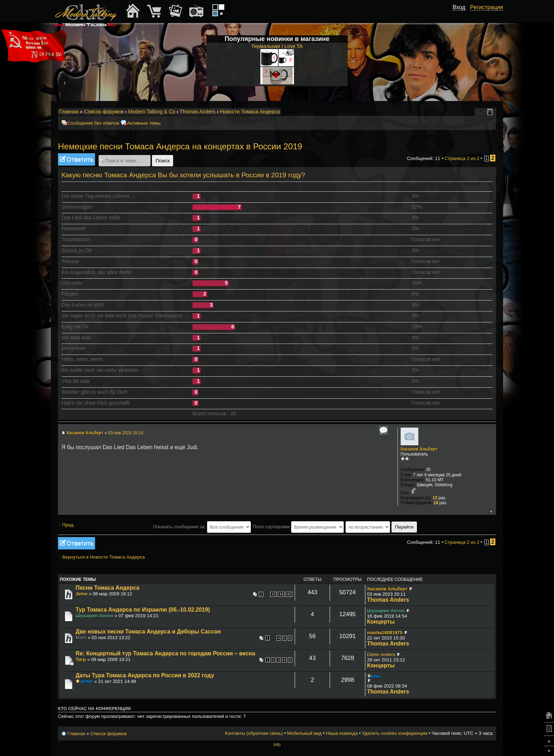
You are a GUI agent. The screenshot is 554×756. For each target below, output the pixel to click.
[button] (461, 15)
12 (435, 498)
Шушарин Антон (95, 616)
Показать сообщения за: (202, 527)
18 (436, 503)
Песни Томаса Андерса (107, 588)
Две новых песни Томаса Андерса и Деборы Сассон (148, 632)
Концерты (381, 622)
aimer (87, 681)
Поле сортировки (298, 527)
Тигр (81, 659)
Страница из (462, 158)
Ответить (76, 159)
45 (289, 594)
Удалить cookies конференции (394, 733)
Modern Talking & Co (152, 112)
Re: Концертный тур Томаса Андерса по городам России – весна (165, 653)
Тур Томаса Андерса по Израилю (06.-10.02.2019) (143, 610)
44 (281, 594)
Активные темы (144, 123)
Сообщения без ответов (93, 123)
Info (277, 745)
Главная (69, 112)
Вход (459, 7)
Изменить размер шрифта (481, 112)
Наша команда (342, 733)
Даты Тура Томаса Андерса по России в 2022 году (145, 675)
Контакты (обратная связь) (254, 733)
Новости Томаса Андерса (250, 112)
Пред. (68, 525)
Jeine (82, 594)
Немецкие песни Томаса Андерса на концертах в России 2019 (180, 146)
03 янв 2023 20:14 (126, 433)
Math (81, 638)
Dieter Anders (381, 654)
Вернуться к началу (491, 511)
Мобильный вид (491, 112)
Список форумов (104, 112)
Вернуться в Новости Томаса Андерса (104, 557)
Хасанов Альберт (85, 433)
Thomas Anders (198, 112)
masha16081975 (385, 633)
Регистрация (487, 7)
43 (273, 594)
